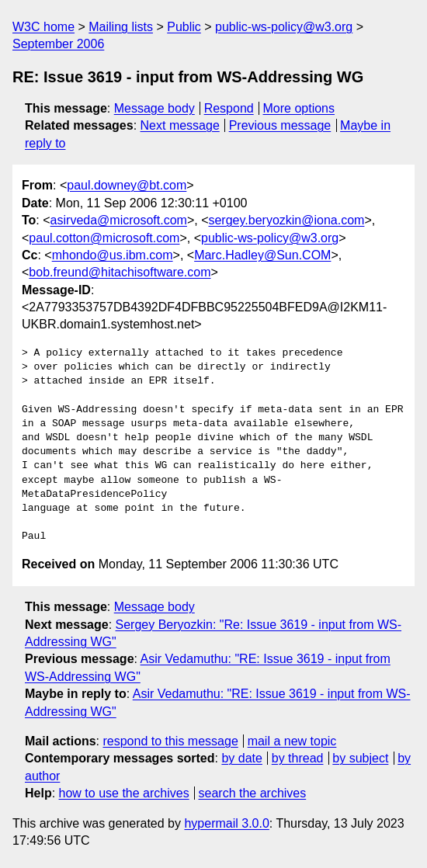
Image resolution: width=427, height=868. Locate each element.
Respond (229, 108)
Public (184, 27)
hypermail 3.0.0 (226, 823)
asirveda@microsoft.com (119, 220)
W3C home (43, 27)
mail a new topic (292, 741)
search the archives (253, 793)
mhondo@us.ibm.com (113, 255)
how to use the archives (124, 793)
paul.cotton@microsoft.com (104, 238)
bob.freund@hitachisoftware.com (120, 272)
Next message (180, 125)
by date (241, 758)
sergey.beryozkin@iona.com (286, 220)
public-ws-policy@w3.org (284, 27)
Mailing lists (121, 27)
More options (299, 108)
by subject (360, 758)
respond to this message (170, 741)
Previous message (280, 125)
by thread (298, 758)
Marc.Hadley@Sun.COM (262, 255)
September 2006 (58, 44)
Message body (154, 108)
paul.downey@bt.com (127, 185)
